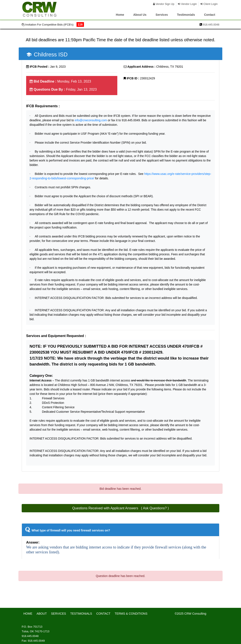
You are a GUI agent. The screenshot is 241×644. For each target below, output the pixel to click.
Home (120, 15)
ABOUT (42, 614)
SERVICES (59, 614)
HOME (28, 614)
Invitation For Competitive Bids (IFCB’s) (53, 25)
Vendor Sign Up (164, 4)
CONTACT (103, 614)
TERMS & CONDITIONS (131, 614)
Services (162, 15)
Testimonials (186, 15)
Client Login (209, 4)
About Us (140, 15)
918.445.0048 (211, 25)
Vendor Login (187, 4)
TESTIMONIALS (81, 614)
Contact (210, 15)
